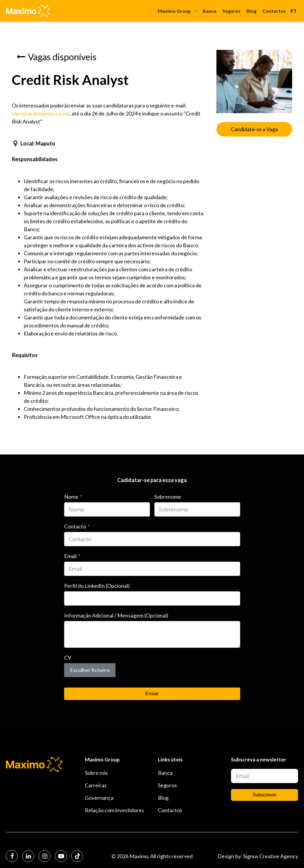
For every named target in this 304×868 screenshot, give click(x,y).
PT (293, 11)
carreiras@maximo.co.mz (41, 113)
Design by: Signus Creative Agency (258, 856)
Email (70, 556)
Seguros (231, 11)
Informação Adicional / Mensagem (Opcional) (116, 615)
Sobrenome (168, 497)
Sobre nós (96, 773)
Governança (99, 798)
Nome (71, 497)
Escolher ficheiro (90, 670)
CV (68, 658)
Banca (210, 11)
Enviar (152, 694)
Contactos (274, 11)
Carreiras (96, 785)
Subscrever (265, 795)
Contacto (75, 526)
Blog (251, 11)
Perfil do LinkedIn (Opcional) (97, 586)
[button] (57, 57)
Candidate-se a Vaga (254, 129)
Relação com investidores (114, 810)
